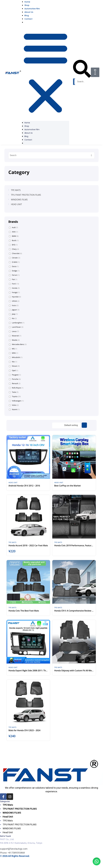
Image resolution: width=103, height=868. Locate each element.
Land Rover (16, 327)
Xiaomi (14, 409)
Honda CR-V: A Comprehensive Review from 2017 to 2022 (74, 611)
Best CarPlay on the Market (67, 486)
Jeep (13, 314)
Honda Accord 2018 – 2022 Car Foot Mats (28, 545)
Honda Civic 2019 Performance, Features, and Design (74, 545)
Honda (14, 288)
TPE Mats (8, 805)
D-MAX (14, 262)
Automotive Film (32, 9)
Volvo (14, 405)
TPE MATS (12, 542)
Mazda (14, 340)
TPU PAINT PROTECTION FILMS (20, 809)
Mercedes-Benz (18, 344)
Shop (27, 5)
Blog (27, 15)
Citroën (15, 258)
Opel (13, 370)
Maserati (15, 336)
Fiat (13, 279)
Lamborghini (17, 323)
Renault (15, 383)
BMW (14, 236)
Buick (14, 240)
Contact (28, 19)
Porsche (15, 379)
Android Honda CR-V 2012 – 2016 (24, 486)
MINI (13, 353)
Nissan (14, 366)
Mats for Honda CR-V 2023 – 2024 (24, 730)
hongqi (14, 292)
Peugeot (15, 375)
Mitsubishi (16, 357)
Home (27, 123)
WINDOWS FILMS (12, 813)
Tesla (14, 392)
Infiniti (14, 301)
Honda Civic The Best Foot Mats (24, 611)
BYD (13, 245)
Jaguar (14, 310)
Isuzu (14, 305)
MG (13, 349)
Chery (14, 249)
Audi (13, 227)
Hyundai (15, 297)
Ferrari (14, 275)
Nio (13, 362)
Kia (13, 318)
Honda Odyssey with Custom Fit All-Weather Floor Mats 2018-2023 (74, 671)
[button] (45, 72)
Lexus (14, 331)
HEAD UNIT (13, 482)
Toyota (15, 396)
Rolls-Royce (16, 388)
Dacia (14, 266)
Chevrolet (15, 253)
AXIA (13, 232)
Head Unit (8, 817)
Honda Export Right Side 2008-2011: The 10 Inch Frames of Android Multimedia (28, 671)
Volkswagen (16, 401)
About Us (29, 12)
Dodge (14, 271)
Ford (14, 284)
